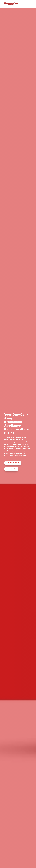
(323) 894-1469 (13, 463)
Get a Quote (11, 469)
